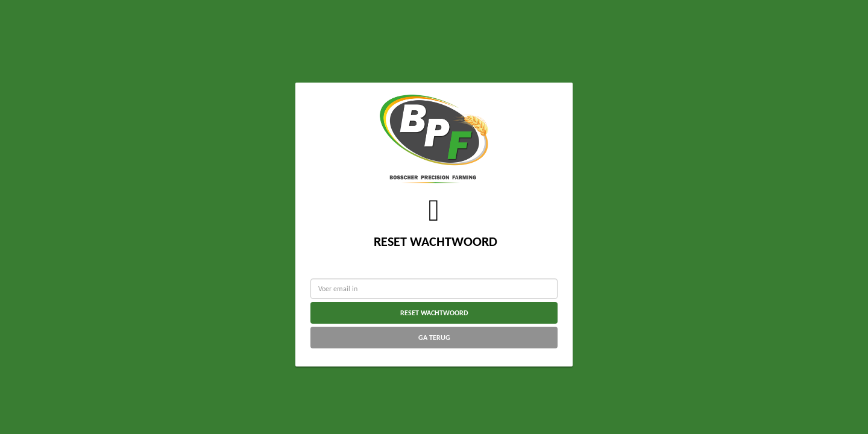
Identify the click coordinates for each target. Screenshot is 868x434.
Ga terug (434, 338)
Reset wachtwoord (434, 313)
